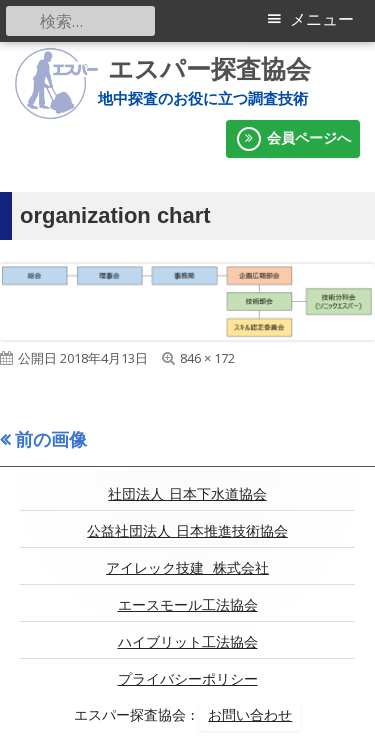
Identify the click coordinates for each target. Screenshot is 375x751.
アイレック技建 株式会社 (187, 568)
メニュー (322, 19)
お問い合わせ (250, 715)
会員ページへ (293, 139)
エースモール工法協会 (188, 605)
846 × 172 (207, 358)
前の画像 (51, 439)
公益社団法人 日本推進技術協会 (187, 531)
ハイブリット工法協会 (188, 642)
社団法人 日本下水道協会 (187, 494)
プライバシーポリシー (188, 679)
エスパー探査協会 (209, 69)
